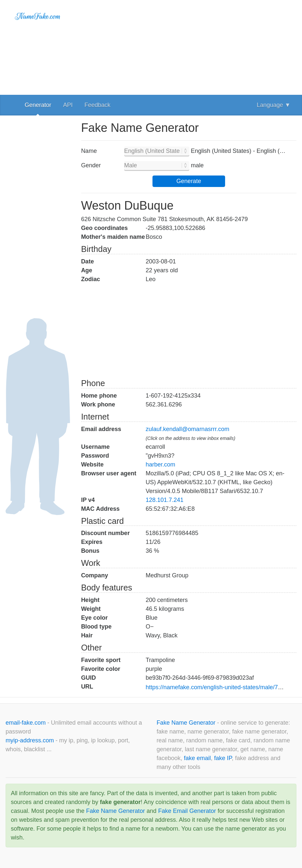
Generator (38, 105)
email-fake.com (26, 723)
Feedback (97, 105)
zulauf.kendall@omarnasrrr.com (187, 429)
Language (274, 105)
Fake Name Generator (187, 723)
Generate (189, 181)
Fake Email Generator (187, 811)
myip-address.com (30, 740)
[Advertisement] (189, 46)
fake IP (223, 758)
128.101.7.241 (164, 500)
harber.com (160, 465)
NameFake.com (38, 16)
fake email (197, 758)
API (68, 105)
